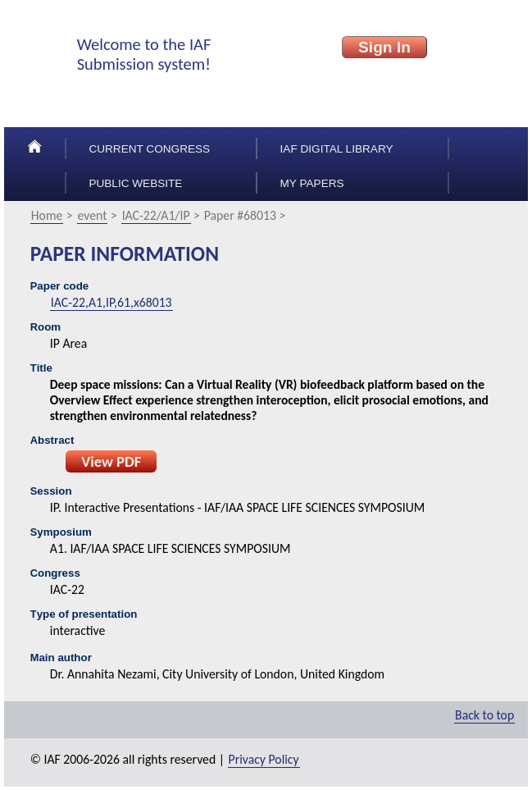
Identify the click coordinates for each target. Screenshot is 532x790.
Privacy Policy (264, 759)
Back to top (484, 715)
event (93, 215)
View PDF (111, 461)
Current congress (149, 149)
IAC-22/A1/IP (156, 215)
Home (47, 215)
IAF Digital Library (337, 149)
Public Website (135, 183)
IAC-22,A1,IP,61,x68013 (111, 302)
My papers (312, 183)
